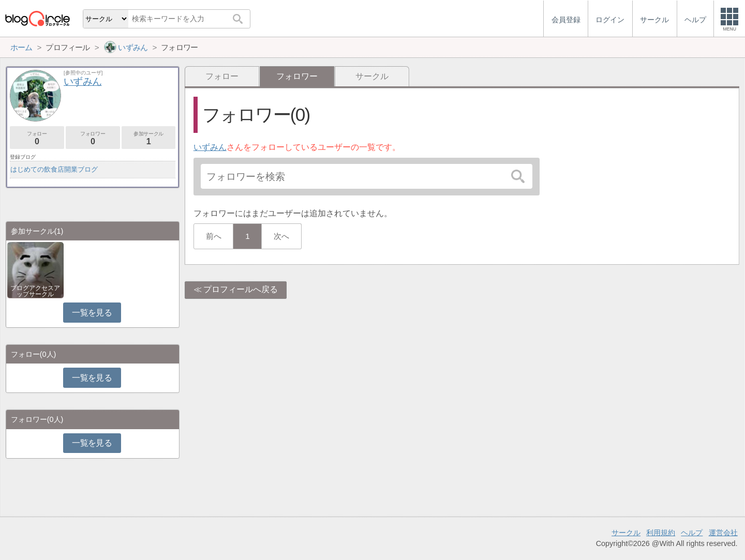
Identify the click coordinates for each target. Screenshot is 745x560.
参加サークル (149, 138)
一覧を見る (92, 313)
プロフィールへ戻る (241, 289)
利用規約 (661, 533)
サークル (372, 76)
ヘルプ (692, 533)
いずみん (210, 147)
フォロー (222, 76)
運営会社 (723, 533)
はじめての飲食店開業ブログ (54, 169)
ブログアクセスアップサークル (35, 291)
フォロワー (93, 138)
